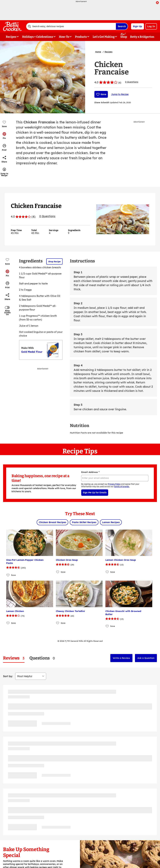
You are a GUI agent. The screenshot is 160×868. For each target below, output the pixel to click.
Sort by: (8, 676)
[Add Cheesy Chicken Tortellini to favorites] (58, 623)
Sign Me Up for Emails (95, 492)
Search (122, 26)
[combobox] (71, 26)
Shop (124, 37)
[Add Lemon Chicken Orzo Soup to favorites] (107, 572)
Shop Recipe (54, 261)
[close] (157, 3)
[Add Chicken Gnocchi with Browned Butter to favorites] (107, 626)
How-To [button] (64, 37)
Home (98, 52)
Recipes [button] (11, 37)
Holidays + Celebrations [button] (38, 37)
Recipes (108, 52)
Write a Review (121, 658)
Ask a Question (146, 658)
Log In (151, 26)
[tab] (14, 658)
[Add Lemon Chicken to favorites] (8, 623)
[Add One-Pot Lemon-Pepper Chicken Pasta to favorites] (8, 575)
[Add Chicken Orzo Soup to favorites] (58, 572)
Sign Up (137, 26)
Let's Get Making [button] (104, 37)
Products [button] (81, 37)
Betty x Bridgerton (142, 37)
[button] (4, 136)
